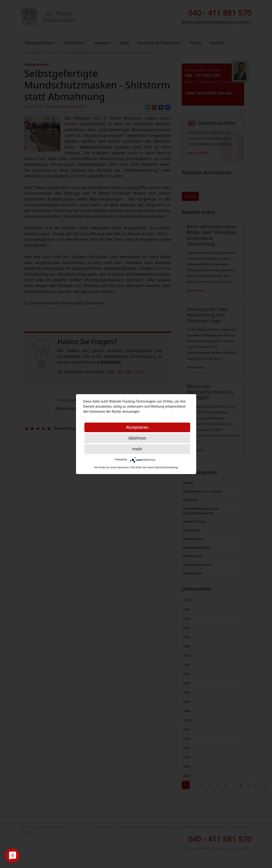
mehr (137, 449)
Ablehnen (137, 438)
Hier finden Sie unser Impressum (111, 467)
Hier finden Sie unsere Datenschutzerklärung (154, 467)
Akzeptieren (137, 427)
